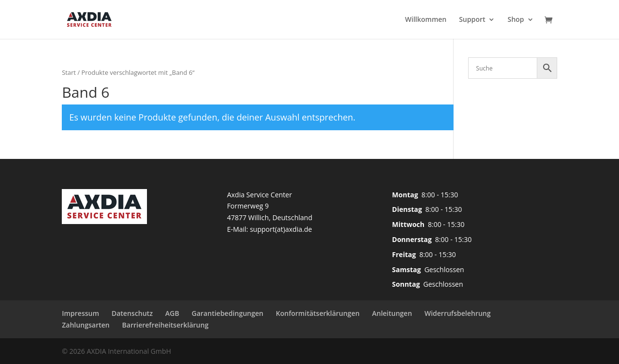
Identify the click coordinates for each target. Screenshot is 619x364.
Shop (516, 20)
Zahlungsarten (86, 325)
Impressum (80, 313)
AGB (173, 313)
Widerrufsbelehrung (457, 313)
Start (69, 72)
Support (472, 20)
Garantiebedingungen (228, 313)
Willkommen (426, 20)
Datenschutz (132, 313)
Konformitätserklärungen (318, 313)
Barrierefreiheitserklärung (165, 325)
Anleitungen (392, 313)
